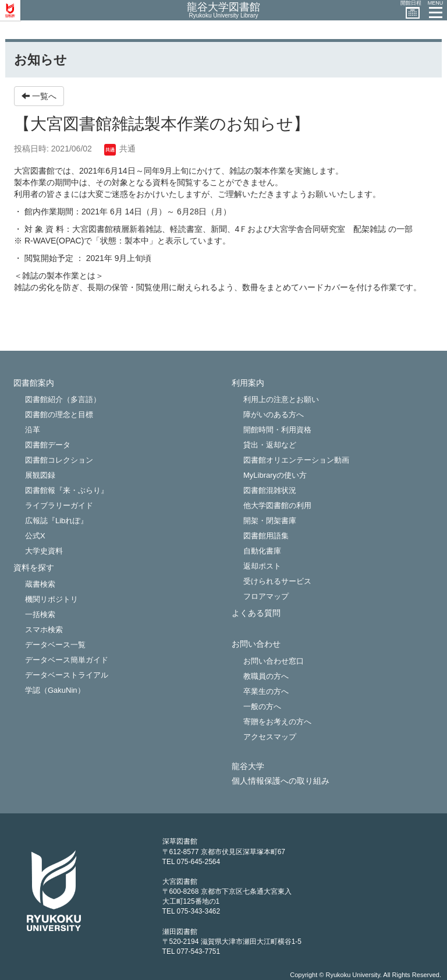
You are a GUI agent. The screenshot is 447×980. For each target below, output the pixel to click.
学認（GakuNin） (55, 690)
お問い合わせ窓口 (274, 661)
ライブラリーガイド (59, 505)
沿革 (33, 430)
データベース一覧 (55, 645)
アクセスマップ (270, 737)
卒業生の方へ (266, 691)
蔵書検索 (40, 584)
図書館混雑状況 (270, 490)
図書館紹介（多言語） (63, 399)
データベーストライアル (67, 675)
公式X (35, 536)
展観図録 (40, 475)
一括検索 (40, 614)
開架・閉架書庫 (270, 521)
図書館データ (48, 445)
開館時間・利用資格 (277, 430)
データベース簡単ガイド (67, 660)
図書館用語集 (266, 536)
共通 (120, 149)
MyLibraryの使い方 (275, 475)
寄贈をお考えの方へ (277, 722)
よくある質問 (256, 613)
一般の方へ (262, 706)
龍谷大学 (248, 766)
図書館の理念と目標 (59, 415)
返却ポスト (262, 566)
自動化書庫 (262, 551)
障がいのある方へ (274, 415)
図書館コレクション (59, 460)
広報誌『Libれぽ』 (56, 521)
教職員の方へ (266, 676)
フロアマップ (266, 596)
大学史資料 (44, 551)
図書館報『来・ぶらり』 (67, 490)
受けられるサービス (277, 581)
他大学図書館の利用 (277, 505)
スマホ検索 (44, 630)
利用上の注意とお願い (281, 399)
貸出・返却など (270, 445)
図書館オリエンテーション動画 (296, 460)
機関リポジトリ (52, 599)
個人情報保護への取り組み (281, 781)
